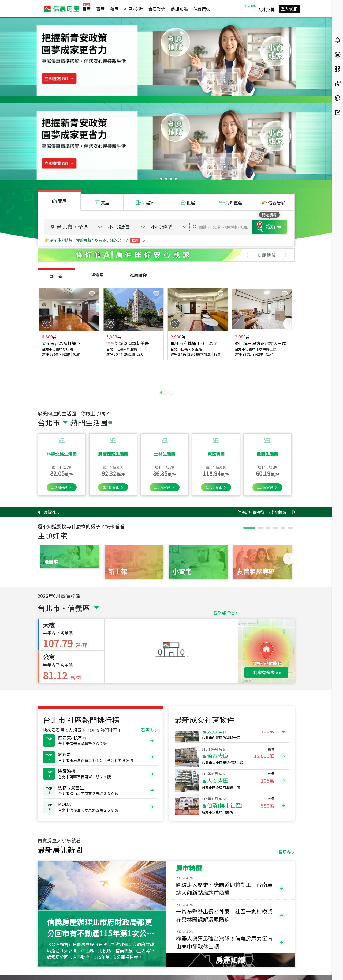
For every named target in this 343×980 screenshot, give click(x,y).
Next (289, 231)
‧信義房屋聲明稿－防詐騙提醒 (280, 391)
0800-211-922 (91, 960)
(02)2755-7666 (79, 966)
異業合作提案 (301, 964)
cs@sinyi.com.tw (134, 966)
